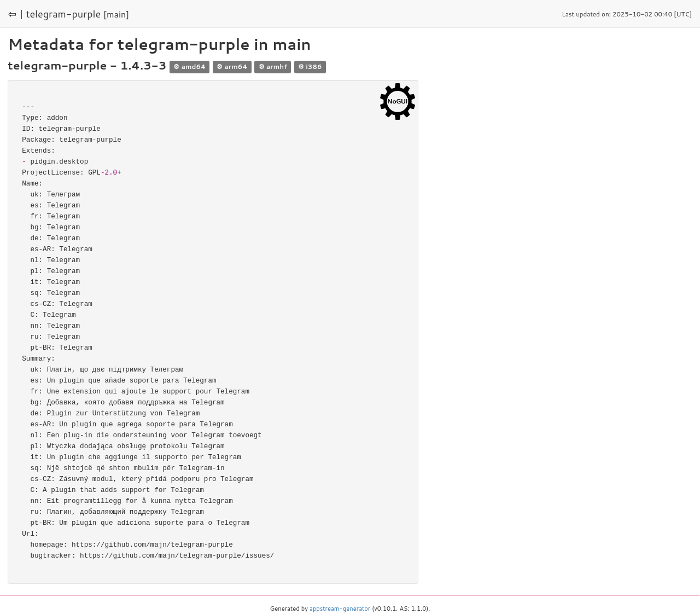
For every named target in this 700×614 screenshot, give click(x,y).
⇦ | (16, 14)
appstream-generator (340, 609)
